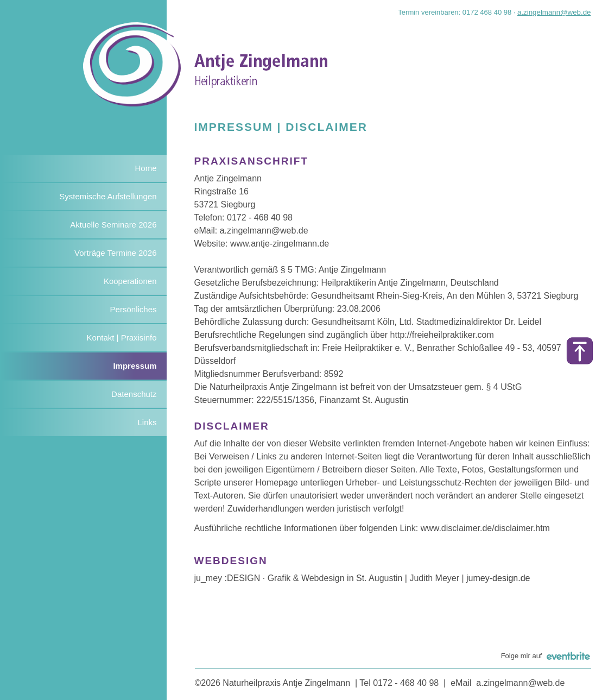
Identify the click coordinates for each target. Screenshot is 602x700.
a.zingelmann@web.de (554, 12)
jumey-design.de (498, 578)
